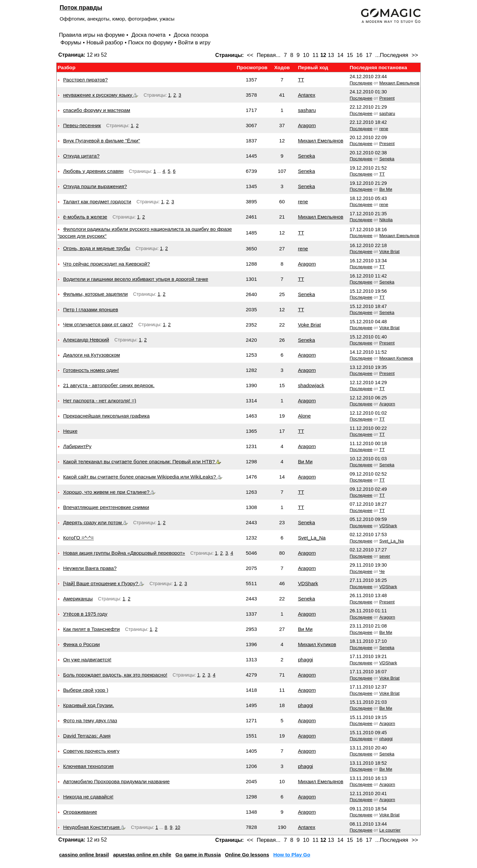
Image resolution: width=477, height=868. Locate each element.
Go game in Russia (198, 855)
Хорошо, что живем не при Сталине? (109, 492)
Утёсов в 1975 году (85, 614)
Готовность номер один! (91, 370)
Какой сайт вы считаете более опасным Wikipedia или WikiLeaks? (142, 477)
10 (306, 55)
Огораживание (80, 812)
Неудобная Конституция (94, 827)
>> (415, 55)
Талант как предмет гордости (97, 202)
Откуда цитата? (81, 156)
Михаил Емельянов (399, 83)
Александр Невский (86, 340)
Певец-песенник (82, 125)
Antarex (306, 95)
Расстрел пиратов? (85, 80)
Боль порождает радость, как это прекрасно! (115, 675)
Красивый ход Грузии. (88, 705)
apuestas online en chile (142, 855)
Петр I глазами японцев (90, 309)
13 (331, 55)
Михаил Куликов (396, 358)
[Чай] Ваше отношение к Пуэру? (104, 583)
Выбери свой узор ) (85, 690)
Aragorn (307, 125)
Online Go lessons (247, 855)
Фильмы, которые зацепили (95, 294)
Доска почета (149, 35)
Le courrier (390, 830)
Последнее (361, 83)
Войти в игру (194, 43)
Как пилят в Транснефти (91, 629)
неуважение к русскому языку (101, 95)
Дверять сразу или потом (95, 522)
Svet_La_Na (312, 538)
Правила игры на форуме (92, 35)
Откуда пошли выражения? (95, 186)
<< (250, 55)
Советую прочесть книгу (91, 751)
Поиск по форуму (151, 43)
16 (360, 55)
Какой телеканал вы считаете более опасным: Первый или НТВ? (142, 461)
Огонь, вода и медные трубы (96, 248)
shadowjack (311, 385)
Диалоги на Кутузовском (91, 355)
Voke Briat (389, 252)
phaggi (305, 660)
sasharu (307, 110)
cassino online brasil (84, 855)
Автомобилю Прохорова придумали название (116, 781)
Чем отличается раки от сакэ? (98, 324)
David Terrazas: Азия (87, 736)
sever (385, 556)
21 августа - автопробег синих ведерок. (109, 385)
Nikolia (386, 220)
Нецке (70, 431)
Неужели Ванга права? (90, 568)
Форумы (71, 43)
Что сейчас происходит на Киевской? (106, 264)
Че (382, 571)
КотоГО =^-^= (78, 538)
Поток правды (81, 7)
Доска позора (191, 35)
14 (340, 55)
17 (369, 55)
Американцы (78, 599)
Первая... (269, 55)
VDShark (388, 526)
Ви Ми (386, 189)
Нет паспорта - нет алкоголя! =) (100, 401)
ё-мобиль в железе (85, 217)
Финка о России (81, 644)
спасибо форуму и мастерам (97, 110)
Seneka (306, 156)
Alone (304, 416)
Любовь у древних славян (93, 171)
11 (316, 55)
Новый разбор (105, 43)
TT (301, 80)
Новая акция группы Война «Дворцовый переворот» (124, 553)
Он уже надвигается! (87, 660)
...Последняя (392, 55)
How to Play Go (292, 855)
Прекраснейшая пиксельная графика (106, 416)
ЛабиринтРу (77, 446)
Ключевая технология (88, 766)
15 (350, 55)
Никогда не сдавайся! (88, 797)
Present (387, 98)
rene (384, 129)
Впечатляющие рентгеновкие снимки (106, 507)
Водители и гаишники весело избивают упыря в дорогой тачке (135, 279)
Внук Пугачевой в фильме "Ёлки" (101, 141)
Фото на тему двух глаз (90, 720)
